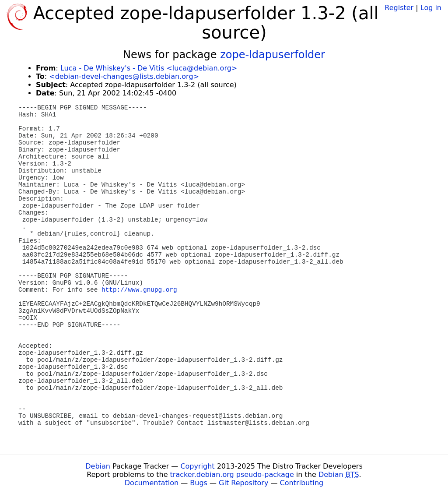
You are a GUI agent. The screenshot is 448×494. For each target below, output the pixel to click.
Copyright (197, 466)
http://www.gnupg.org (139, 290)
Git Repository (243, 483)
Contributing (302, 483)
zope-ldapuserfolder (273, 55)
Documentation (152, 483)
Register (399, 8)
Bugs (199, 483)
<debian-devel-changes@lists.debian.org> (124, 76)
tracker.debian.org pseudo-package (232, 475)
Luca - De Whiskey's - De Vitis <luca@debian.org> (149, 68)
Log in (431, 8)
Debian (98, 466)
